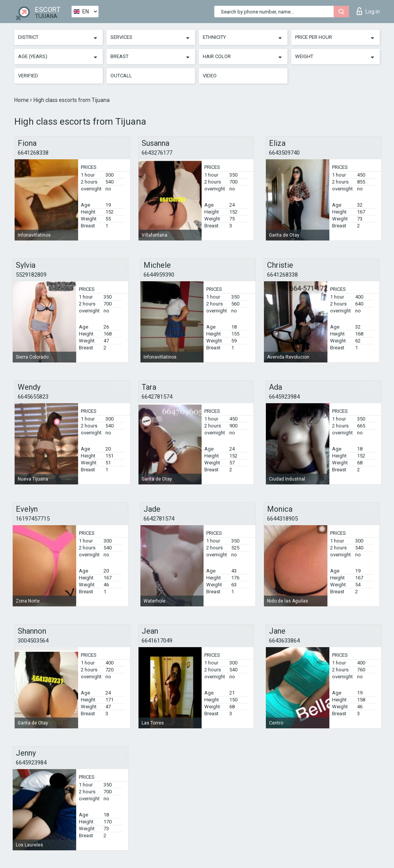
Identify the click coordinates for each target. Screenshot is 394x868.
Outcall (121, 76)
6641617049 (157, 641)
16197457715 (33, 519)
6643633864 (284, 641)
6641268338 (33, 153)
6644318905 (282, 519)
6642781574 (157, 397)
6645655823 (33, 397)
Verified (28, 76)
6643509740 (284, 153)
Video (210, 76)
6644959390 (159, 275)
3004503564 (33, 641)
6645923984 (284, 397)
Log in (368, 11)
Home (22, 100)
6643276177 (157, 153)
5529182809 (31, 275)
